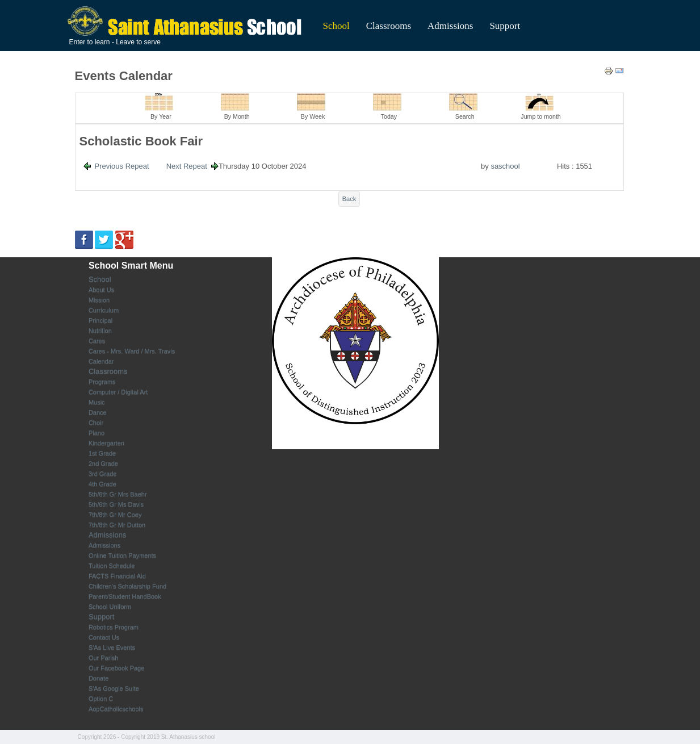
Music (97, 402)
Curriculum (104, 310)
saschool (505, 166)
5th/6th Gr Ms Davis (116, 504)
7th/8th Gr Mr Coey (115, 515)
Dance (98, 412)
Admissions (450, 26)
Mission (99, 300)
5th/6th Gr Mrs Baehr (118, 494)
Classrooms (389, 26)
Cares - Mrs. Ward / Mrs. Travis (132, 351)
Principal (100, 320)
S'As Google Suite (114, 688)
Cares (97, 341)
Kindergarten (106, 443)
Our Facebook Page (116, 668)
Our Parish (104, 658)
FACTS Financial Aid (117, 576)
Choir (96, 423)
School (336, 26)
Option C (101, 699)
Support (505, 26)
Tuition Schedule (112, 566)
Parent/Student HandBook (125, 596)
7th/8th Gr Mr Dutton (117, 525)
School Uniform (110, 607)
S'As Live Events (112, 647)
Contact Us (104, 637)
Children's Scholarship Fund (127, 586)
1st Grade (102, 453)
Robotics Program (114, 627)
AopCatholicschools (116, 709)
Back (349, 199)
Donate (98, 678)
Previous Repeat (122, 166)
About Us (101, 290)
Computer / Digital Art (118, 392)
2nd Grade (103, 463)
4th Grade (102, 484)
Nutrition (100, 331)
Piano (97, 433)
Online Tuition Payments (122, 555)
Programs (102, 382)
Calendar (101, 361)
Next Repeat (187, 166)
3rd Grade (103, 474)
